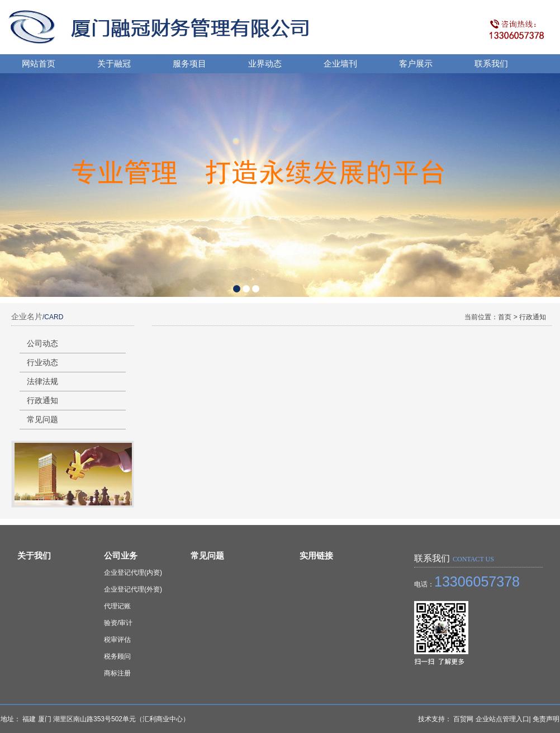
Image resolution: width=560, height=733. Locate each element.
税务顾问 (117, 656)
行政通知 (42, 400)
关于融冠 (114, 63)
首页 (506, 317)
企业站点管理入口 (502, 719)
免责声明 (546, 719)
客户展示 (416, 63)
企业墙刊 (340, 63)
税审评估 (117, 640)
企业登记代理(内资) (133, 573)
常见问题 (42, 419)
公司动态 (42, 343)
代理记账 (117, 606)
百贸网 (463, 719)
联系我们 (491, 63)
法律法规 (42, 381)
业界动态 (265, 63)
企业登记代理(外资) (133, 589)
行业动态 (42, 362)
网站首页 (39, 63)
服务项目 (189, 63)
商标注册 (117, 673)
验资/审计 (118, 623)
